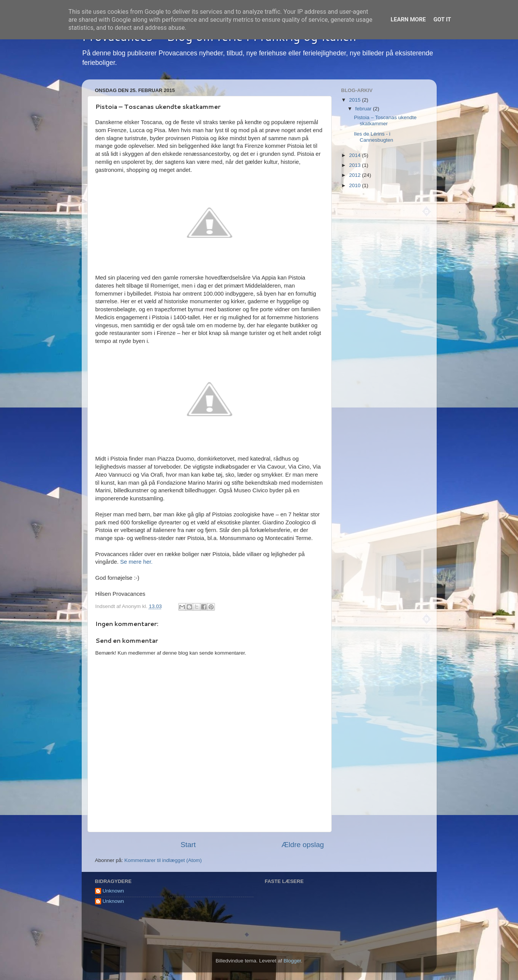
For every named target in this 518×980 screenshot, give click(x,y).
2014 (355, 155)
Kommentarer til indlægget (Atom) (163, 860)
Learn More (408, 19)
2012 (355, 175)
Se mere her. (136, 562)
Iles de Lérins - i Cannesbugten (374, 137)
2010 (355, 185)
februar (364, 109)
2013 (355, 165)
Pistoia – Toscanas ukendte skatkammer (385, 120)
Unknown (113, 891)
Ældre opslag (303, 845)
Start (188, 845)
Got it (442, 19)
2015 (355, 100)
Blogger (292, 961)
